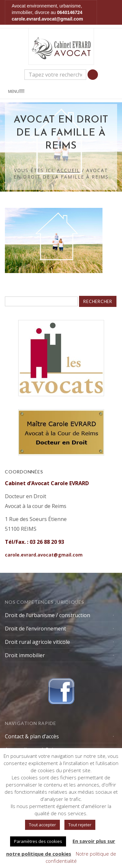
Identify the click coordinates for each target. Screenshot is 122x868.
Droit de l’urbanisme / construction (47, 615)
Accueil (68, 170)
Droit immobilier (25, 655)
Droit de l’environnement (35, 629)
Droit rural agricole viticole (37, 642)
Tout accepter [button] (42, 825)
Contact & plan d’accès (32, 736)
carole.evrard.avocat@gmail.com (47, 19)
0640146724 (70, 12)
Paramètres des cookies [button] (38, 841)
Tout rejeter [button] (80, 825)
